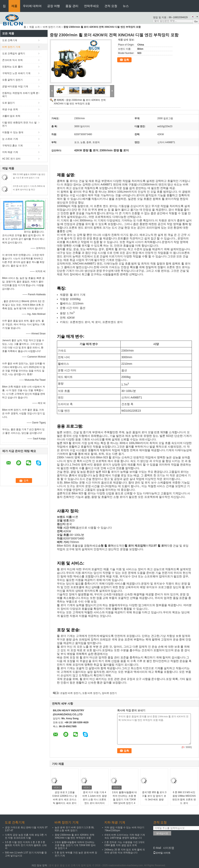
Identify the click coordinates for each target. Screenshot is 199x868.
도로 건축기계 (10, 40)
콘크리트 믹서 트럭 (12, 60)
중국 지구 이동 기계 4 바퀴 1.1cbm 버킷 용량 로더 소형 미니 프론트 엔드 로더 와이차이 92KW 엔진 (94, 800)
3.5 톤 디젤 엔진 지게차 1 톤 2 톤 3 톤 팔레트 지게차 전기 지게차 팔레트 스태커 (26, 845)
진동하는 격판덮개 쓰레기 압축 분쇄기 (20, 95)
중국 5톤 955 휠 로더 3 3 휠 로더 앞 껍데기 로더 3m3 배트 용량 (154, 796)
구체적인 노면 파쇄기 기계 (16, 73)
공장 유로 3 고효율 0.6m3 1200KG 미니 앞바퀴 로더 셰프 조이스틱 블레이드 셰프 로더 (65, 798)
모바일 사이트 (162, 853)
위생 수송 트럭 (10, 109)
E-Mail (157, 848)
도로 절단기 (8, 103)
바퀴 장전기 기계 (52, 27)
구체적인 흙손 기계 (12, 146)
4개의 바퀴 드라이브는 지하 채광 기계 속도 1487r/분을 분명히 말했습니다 (125, 836)
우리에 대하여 (32, 6)
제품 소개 (34, 27)
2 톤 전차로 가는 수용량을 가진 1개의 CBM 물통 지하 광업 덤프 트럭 (124, 844)
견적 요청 (111, 6)
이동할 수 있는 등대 (13, 132)
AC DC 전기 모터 (11, 159)
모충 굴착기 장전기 (12, 80)
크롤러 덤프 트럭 (11, 116)
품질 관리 (72, 6)
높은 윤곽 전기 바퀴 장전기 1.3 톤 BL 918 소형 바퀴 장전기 (74, 829)
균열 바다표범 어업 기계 (15, 86)
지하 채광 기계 (10, 152)
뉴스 (126, 6)
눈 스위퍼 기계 (10, 139)
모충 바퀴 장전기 (91, 693)
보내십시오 (162, 833)
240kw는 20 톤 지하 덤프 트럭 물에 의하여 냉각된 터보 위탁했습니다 (125, 851)
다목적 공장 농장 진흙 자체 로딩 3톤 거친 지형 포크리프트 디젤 (26, 836)
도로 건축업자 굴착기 (14, 54)
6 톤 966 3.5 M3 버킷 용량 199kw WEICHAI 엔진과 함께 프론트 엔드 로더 (184, 798)
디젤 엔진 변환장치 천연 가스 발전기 (19, 124)
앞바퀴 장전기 (109, 693)
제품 (14, 6)
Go (196, 22)
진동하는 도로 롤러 (12, 67)
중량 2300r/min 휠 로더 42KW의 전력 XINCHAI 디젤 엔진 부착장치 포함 (75, 836)
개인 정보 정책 (39, 865)
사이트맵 (169, 848)
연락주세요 (91, 6)
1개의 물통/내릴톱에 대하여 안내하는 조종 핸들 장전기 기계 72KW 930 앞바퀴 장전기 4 (124, 798)
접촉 (126, 60)
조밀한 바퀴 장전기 (70, 693)
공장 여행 (54, 6)
